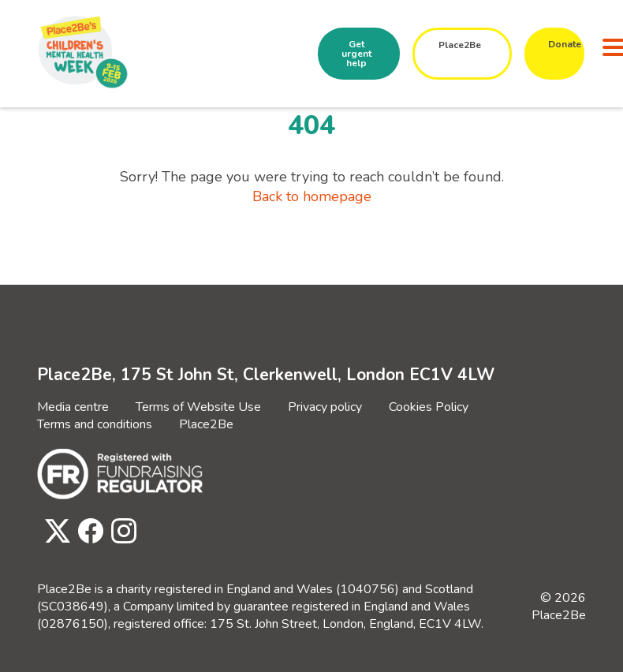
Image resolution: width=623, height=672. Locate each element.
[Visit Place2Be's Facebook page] (87, 532)
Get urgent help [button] (356, 54)
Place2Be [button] (460, 45)
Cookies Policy (429, 407)
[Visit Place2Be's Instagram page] (120, 532)
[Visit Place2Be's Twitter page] (54, 532)
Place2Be (206, 424)
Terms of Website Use (198, 407)
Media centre (73, 407)
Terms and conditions (95, 424)
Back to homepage (312, 196)
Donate (565, 44)
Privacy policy (325, 407)
